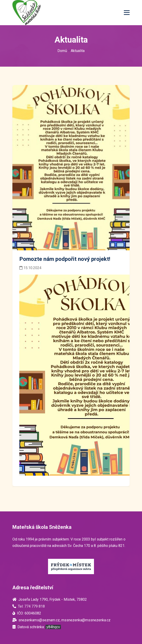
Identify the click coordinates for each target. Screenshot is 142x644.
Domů (62, 51)
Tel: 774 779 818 (31, 606)
